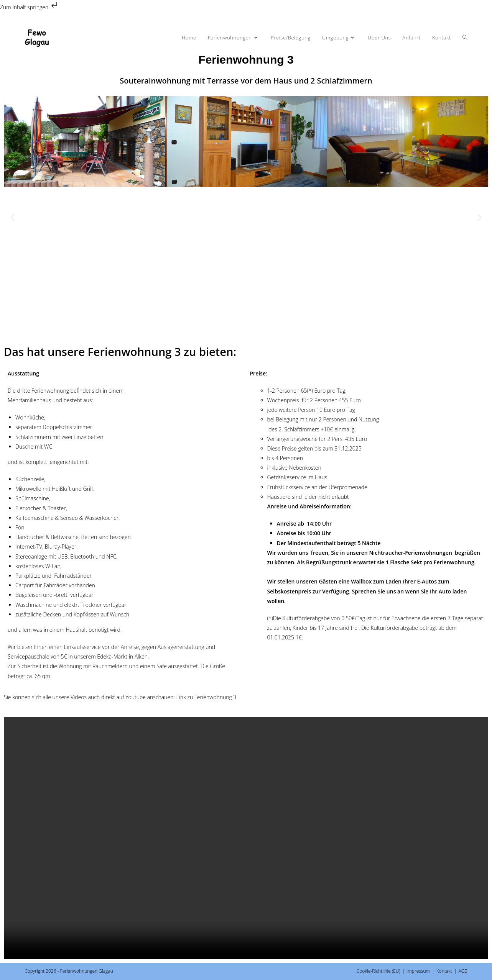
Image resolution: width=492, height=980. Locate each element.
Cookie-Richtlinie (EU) (378, 971)
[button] (12, 217)
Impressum (418, 971)
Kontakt (444, 971)
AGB (463, 971)
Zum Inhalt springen (30, 7)
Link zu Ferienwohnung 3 (206, 697)
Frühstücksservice (289, 487)
